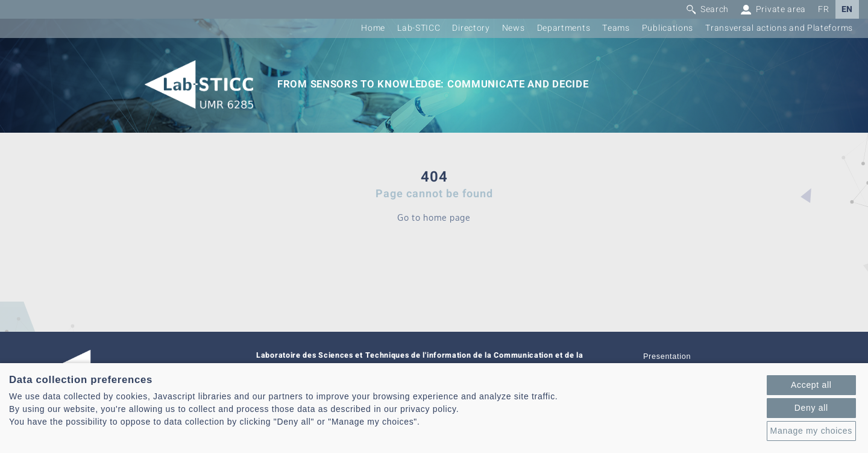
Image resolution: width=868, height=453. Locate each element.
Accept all (811, 385)
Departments (564, 28)
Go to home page (434, 217)
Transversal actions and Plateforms (779, 28)
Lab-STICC (419, 28)
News (514, 28)
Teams (616, 28)
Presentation (667, 356)
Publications (668, 28)
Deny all (811, 408)
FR (823, 9)
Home (373, 28)
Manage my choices (811, 431)
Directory (471, 28)
